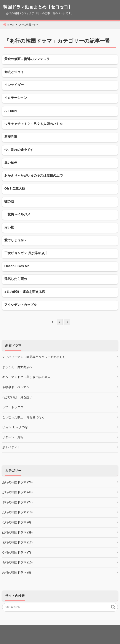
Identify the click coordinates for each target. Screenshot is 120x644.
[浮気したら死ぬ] (60, 279)
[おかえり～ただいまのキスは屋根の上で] (60, 176)
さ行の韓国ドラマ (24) (17, 502)
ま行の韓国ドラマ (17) (17, 542)
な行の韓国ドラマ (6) (17, 522)
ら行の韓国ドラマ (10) (17, 562)
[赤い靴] (60, 228)
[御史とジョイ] (60, 72)
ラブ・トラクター (14, 407)
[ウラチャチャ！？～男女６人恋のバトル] (60, 124)
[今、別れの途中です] (60, 150)
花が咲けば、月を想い (17, 397)
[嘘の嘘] (60, 202)
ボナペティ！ (11, 447)
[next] (67, 322)
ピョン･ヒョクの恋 (15, 427)
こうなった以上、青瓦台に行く (23, 417)
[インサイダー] (60, 85)
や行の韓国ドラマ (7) (17, 552)
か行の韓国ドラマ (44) (17, 492)
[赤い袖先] (60, 163)
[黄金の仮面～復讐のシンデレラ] (60, 60)
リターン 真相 (13, 437)
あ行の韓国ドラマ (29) (17, 482)
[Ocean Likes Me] (60, 267)
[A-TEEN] (60, 111)
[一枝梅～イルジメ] (60, 215)
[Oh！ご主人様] (60, 189)
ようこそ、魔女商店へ (17, 367)
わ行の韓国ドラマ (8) (17, 572)
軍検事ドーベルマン (16, 387)
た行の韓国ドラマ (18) (17, 512)
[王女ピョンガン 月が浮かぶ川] (60, 254)
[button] (113, 607)
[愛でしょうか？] (60, 241)
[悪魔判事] (60, 137)
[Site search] (60, 607)
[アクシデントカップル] (60, 305)
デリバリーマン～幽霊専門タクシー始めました (34, 357)
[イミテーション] (60, 98)
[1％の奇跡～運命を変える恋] (60, 292)
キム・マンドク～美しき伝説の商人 (26, 377)
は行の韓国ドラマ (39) (17, 532)
